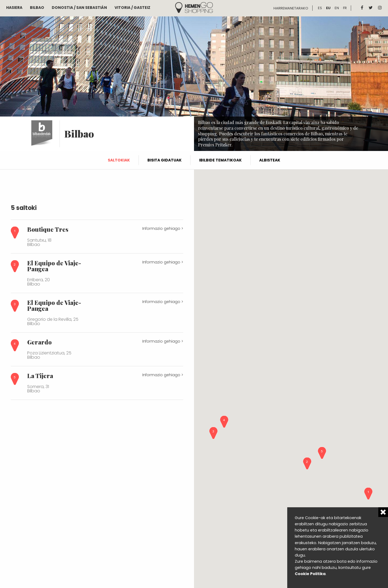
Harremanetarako (291, 8)
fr (345, 8)
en (337, 8)
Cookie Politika (310, 574)
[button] (368, 494)
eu (328, 8)
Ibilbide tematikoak (220, 160)
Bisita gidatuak (164, 160)
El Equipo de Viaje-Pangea (54, 266)
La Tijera (40, 376)
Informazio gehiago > (163, 228)
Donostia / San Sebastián (79, 8)
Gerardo (39, 342)
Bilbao (37, 8)
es (320, 8)
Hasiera (14, 8)
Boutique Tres (48, 229)
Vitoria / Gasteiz (132, 8)
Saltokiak (119, 160)
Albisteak (270, 160)
